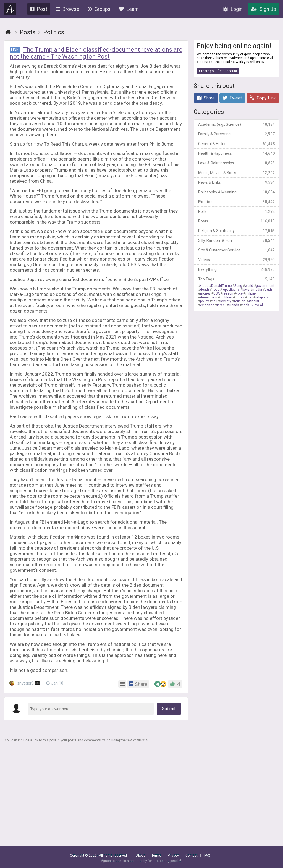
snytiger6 (24, 683)
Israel (221, 305)
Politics (236, 202)
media (257, 290)
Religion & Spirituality (236, 231)
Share (206, 98)
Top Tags (236, 279)
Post (39, 9)
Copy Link (263, 98)
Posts (236, 221)
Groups (99, 9)
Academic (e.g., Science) (236, 124)
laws (246, 290)
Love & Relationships (236, 163)
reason (228, 293)
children (226, 297)
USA (217, 293)
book (245, 305)
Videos (236, 260)
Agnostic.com (10, 9)
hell (214, 301)
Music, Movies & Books (236, 173)
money (205, 293)
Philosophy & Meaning (236, 192)
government (265, 286)
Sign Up (264, 9)
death (205, 290)
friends (234, 305)
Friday (239, 297)
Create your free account (218, 71)
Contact (192, 856)
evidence (207, 305)
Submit (169, 709)
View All (258, 305)
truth (268, 290)
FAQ (207, 856)
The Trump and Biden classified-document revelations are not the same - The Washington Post (96, 53)
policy (205, 301)
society (226, 301)
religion (240, 301)
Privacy (173, 856)
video (204, 286)
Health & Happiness (236, 153)
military (251, 293)
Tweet (232, 98)
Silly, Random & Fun (236, 240)
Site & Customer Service (236, 250)
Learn (129, 9)
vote (239, 293)
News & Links (236, 182)
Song (238, 286)
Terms (156, 856)
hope (215, 290)
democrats (209, 297)
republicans (231, 290)
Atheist (254, 301)
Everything (236, 269)
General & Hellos (236, 144)
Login (233, 9)
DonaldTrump (221, 286)
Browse (67, 9)
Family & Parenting (236, 134)
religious (262, 297)
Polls (236, 211)
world (249, 286)
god (250, 297)
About (140, 856)
